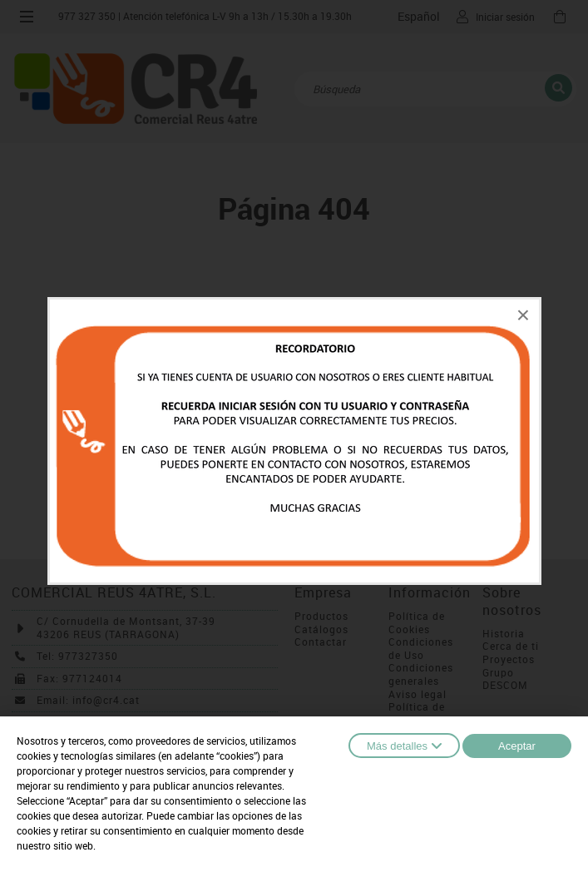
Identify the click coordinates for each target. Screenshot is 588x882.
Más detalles (404, 746)
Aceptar (517, 746)
